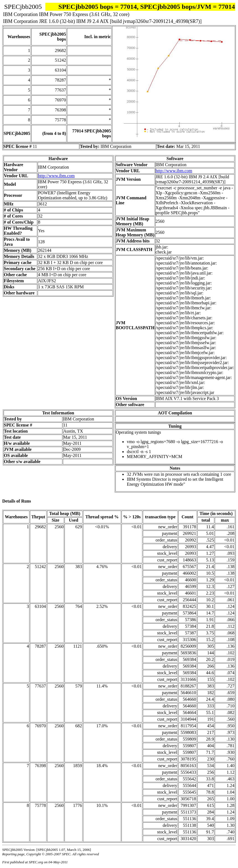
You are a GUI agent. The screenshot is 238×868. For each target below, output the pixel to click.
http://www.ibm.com (56, 176)
